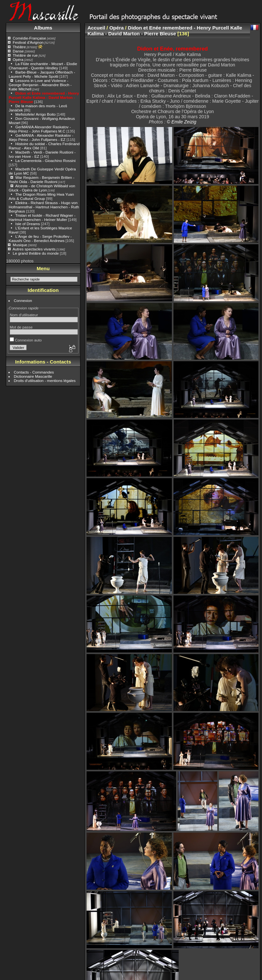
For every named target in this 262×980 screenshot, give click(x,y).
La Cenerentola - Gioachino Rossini (45, 161)
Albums (43, 28)
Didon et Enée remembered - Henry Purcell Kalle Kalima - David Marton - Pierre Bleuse (44, 97)
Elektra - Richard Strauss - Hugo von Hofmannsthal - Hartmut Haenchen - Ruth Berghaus (44, 207)
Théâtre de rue (25, 55)
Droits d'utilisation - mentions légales (45, 380)
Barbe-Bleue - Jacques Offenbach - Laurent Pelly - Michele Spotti (42, 74)
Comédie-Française (29, 38)
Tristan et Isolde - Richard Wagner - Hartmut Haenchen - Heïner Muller (42, 217)
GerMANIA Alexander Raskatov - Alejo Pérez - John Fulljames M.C (40, 129)
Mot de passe (21, 327)
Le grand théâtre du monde (36, 253)
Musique (20, 245)
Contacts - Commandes (34, 372)
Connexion (23, 300)
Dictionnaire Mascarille (33, 376)
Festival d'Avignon (28, 42)
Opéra (18, 59)
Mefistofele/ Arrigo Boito (35, 114)
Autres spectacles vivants (34, 249)
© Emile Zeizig (181, 122)
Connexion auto (26, 340)
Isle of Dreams (28, 224)
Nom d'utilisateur (24, 315)
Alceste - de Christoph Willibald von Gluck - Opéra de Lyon (42, 188)
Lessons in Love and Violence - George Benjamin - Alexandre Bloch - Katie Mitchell (40, 85)
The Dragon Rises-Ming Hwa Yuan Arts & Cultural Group (41, 196)
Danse (18, 51)
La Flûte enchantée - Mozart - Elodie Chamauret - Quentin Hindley (43, 66)
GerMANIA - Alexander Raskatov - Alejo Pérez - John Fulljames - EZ (41, 137)
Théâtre (19, 47)
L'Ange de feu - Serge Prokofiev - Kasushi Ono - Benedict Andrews (40, 238)
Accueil (96, 28)
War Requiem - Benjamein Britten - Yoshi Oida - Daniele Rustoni (42, 179)
